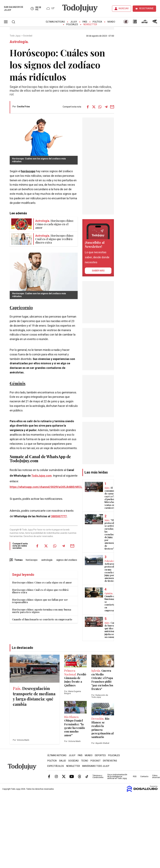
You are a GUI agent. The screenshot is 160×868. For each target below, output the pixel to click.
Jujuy (74, 22)
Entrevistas (110, 761)
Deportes (100, 755)
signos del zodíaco (67, 560)
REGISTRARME (146, 9)
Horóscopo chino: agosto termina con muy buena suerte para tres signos (42, 611)
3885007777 (59, 516)
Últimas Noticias (55, 22)
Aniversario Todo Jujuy (96, 766)
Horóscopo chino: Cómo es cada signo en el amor (42, 582)
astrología (47, 560)
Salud (62, 761)
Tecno (85, 761)
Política (97, 22)
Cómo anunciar (156, 776)
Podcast (96, 761)
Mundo (111, 22)
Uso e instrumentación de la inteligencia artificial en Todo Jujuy (117, 776)
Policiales (72, 24)
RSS (135, 776)
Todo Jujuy (15, 36)
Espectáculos (56, 766)
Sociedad (28, 36)
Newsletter (90, 24)
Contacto (144, 776)
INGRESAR (124, 9)
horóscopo (28, 171)
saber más (98, 271)
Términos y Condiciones (98, 776)
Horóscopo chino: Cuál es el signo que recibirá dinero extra (40, 591)
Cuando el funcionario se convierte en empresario (42, 619)
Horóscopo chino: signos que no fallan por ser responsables (40, 601)
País (85, 22)
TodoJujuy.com (41, 476)
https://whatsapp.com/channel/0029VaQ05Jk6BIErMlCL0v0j (49, 487)
